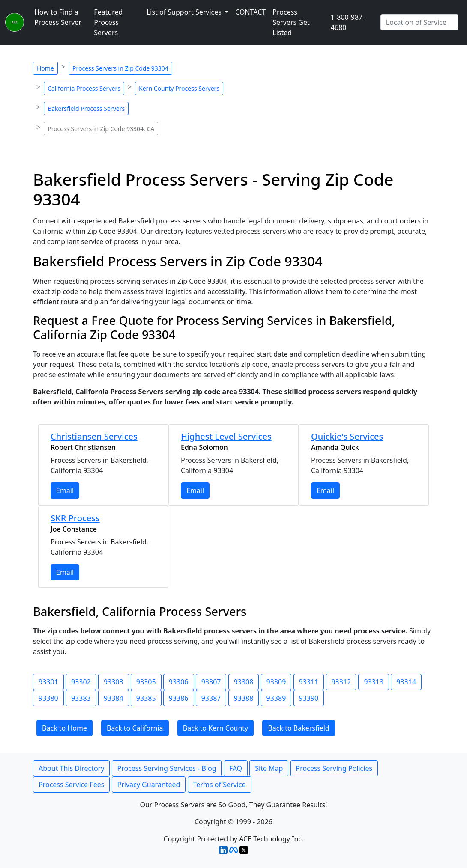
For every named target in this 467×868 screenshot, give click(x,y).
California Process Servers (84, 88)
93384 (114, 698)
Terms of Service (220, 785)
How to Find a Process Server (58, 17)
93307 (211, 682)
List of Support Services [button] (185, 12)
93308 (244, 682)
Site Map (269, 768)
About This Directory (71, 768)
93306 (179, 682)
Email (65, 490)
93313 (374, 682)
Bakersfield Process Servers (86, 108)
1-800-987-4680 (348, 22)
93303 (114, 682)
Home (45, 68)
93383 (81, 698)
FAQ (236, 768)
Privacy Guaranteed (149, 785)
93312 (341, 682)
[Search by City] (419, 22)
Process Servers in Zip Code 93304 (120, 68)
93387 (211, 698)
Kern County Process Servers (179, 88)
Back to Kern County (216, 728)
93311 (309, 682)
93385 (146, 698)
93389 (276, 698)
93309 (276, 682)
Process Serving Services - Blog (167, 768)
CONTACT (250, 12)
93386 (179, 698)
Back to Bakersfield (298, 728)
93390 (309, 698)
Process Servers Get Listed (291, 22)
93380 (48, 698)
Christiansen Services (94, 436)
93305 (146, 682)
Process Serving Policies (334, 768)
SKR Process (75, 518)
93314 (406, 682)
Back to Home (64, 728)
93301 (48, 682)
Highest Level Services (226, 436)
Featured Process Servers (108, 22)
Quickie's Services (347, 436)
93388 (244, 698)
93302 (81, 682)
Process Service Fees (71, 785)
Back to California (135, 728)
